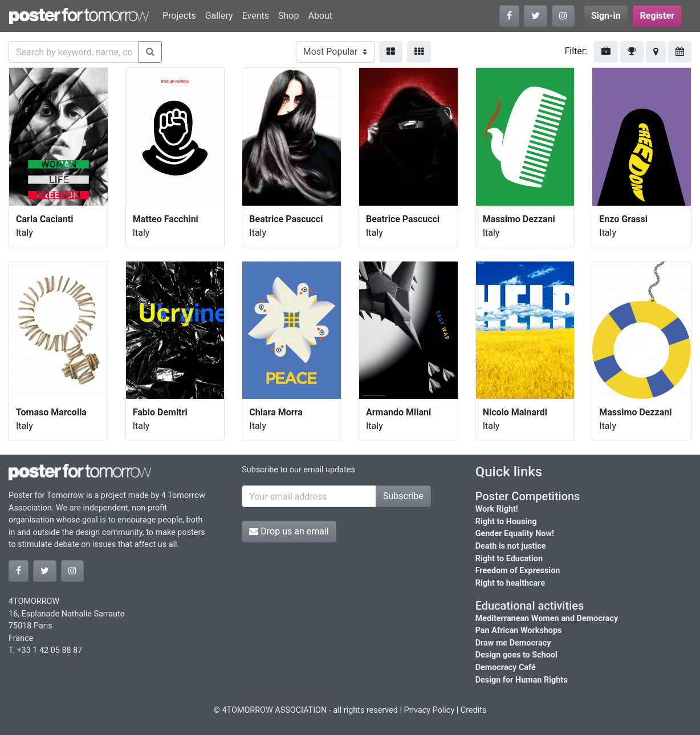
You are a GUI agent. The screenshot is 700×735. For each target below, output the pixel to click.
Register (657, 16)
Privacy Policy (430, 710)
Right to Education (509, 559)
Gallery (219, 16)
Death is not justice (511, 546)
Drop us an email (289, 531)
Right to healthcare (510, 583)
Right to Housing (506, 522)
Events (256, 16)
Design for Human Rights (522, 680)
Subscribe (403, 496)
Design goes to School (516, 655)
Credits (474, 710)
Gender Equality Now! (515, 534)
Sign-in (606, 16)
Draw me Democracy (513, 643)
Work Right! (497, 509)
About (320, 16)
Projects (179, 16)
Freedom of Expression (518, 571)
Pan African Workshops (519, 630)
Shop (288, 16)
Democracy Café (506, 667)
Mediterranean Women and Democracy (547, 618)
